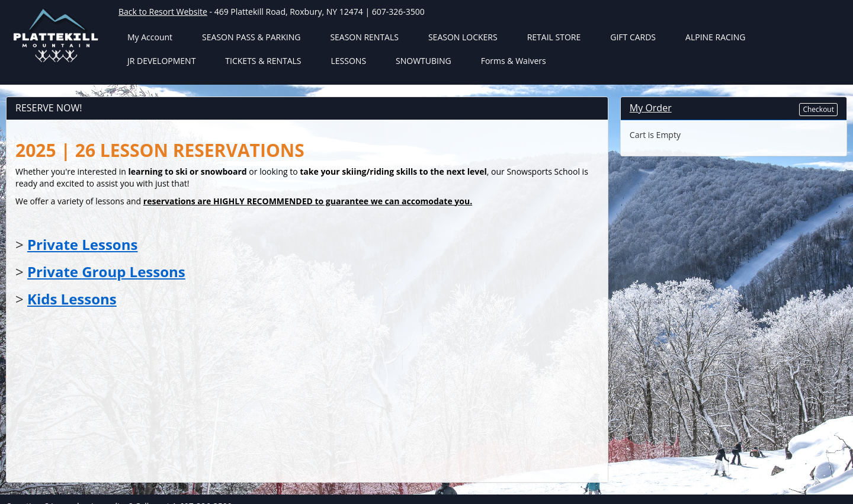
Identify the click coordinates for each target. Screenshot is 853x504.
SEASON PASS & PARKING (251, 37)
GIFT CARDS (633, 37)
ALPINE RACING (715, 37)
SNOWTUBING (424, 61)
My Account (150, 37)
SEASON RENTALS (364, 37)
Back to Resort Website (163, 12)
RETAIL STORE (554, 37)
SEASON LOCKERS (463, 37)
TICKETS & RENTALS (263, 61)
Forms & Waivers (514, 61)
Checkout (818, 109)
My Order (651, 108)
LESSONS (349, 61)
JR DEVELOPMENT (161, 61)
